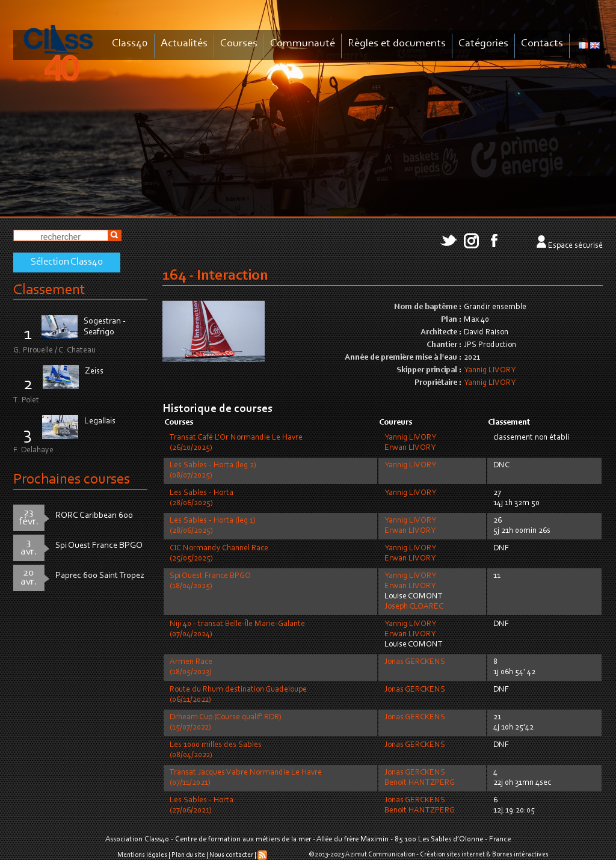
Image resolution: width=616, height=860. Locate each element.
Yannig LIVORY (490, 370)
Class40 (130, 44)
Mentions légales (142, 855)
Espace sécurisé (575, 246)
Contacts (542, 44)
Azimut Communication (380, 855)
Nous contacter (231, 855)
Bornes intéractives (520, 855)
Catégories (483, 44)
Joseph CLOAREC (414, 607)
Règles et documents (397, 44)
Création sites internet (452, 855)
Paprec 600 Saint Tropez (100, 576)
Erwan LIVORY (410, 448)
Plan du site (188, 855)
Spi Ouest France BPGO (99, 546)
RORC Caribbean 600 (94, 516)
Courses (239, 44)
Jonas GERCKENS (415, 662)
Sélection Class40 (67, 262)
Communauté (303, 44)
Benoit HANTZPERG (420, 783)
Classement (49, 290)
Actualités (184, 44)
